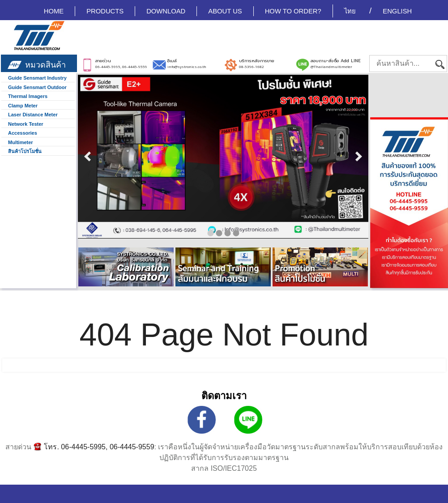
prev (88, 157)
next (358, 157)
